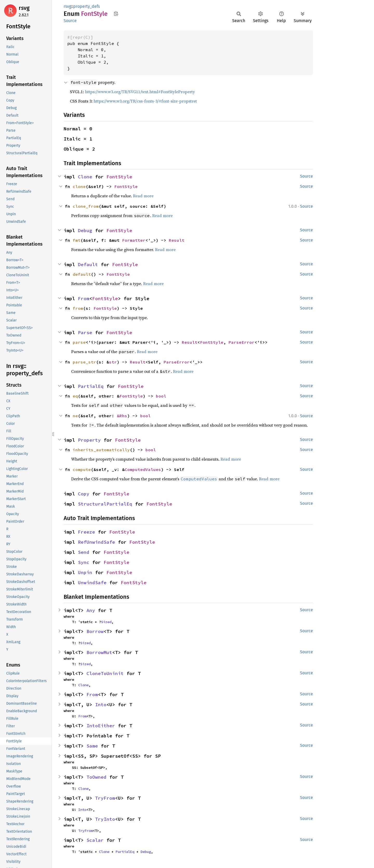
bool (161, 396)
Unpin (85, 572)
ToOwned (96, 777)
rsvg (24, 8)
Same (92, 746)
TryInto (105, 819)
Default (88, 264)
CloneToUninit (105, 673)
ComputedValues (143, 469)
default (82, 274)
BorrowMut (99, 652)
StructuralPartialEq (105, 504)
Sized (106, 622)
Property (89, 440)
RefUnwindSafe (96, 542)
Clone (85, 177)
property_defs (86, 6)
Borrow (95, 631)
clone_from (86, 206)
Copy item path (116, 14)
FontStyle (119, 177)
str (113, 362)
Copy (84, 494)
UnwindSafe (92, 583)
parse (79, 342)
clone (79, 186)
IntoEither (101, 726)
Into (101, 705)
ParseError (242, 342)
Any (91, 610)
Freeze (86, 532)
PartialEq (91, 386)
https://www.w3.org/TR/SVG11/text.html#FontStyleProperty (140, 92)
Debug (85, 230)
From (84, 298)
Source (70, 21)
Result (177, 240)
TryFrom (105, 798)
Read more (143, 196)
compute (82, 469)
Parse (85, 332)
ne (75, 416)
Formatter (134, 240)
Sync (84, 562)
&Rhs (122, 416)
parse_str (84, 362)
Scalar (95, 840)
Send (84, 552)
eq (75, 396)
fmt (77, 240)
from (78, 308)
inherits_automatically (101, 450)
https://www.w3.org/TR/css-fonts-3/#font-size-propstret (145, 101)
